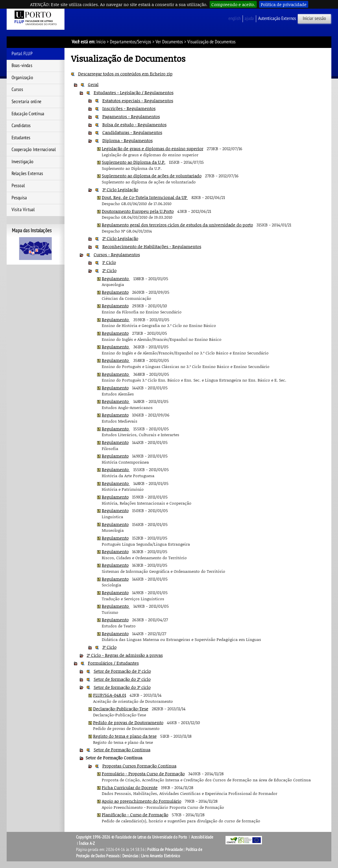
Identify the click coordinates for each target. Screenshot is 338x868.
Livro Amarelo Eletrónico (161, 856)
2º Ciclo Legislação (120, 238)
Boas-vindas (22, 66)
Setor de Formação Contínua (122, 750)
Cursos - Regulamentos (117, 254)
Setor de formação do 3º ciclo (122, 687)
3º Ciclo (109, 647)
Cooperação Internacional (34, 150)
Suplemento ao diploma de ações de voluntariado (152, 176)
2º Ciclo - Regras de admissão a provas (125, 655)
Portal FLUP (22, 54)
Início (101, 42)
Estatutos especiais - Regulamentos (138, 101)
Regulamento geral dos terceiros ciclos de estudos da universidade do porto (177, 225)
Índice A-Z (87, 843)
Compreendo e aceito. (233, 4)
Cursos (17, 90)
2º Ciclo (109, 270)
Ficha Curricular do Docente (130, 787)
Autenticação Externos (277, 18)
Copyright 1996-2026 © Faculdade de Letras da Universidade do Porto (132, 837)
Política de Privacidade (165, 850)
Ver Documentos (169, 42)
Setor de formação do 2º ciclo (122, 679)
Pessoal (18, 186)
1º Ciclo (109, 262)
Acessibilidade (202, 837)
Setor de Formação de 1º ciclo (122, 671)
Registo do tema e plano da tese (125, 736)
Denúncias (130, 856)
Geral (93, 84)
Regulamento (116, 278)
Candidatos (21, 126)
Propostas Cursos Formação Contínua (139, 766)
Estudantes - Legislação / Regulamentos (134, 92)
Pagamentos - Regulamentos (131, 116)
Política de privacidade (284, 4)
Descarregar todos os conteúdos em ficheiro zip (125, 74)
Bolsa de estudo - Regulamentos (134, 124)
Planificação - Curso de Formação (135, 815)
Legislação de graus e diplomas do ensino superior (153, 148)
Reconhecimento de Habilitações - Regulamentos (152, 246)
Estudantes (21, 138)
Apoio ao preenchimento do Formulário (142, 801)
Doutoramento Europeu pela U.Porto (138, 211)
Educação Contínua (28, 114)
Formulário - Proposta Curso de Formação (143, 774)
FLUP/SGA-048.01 (110, 695)
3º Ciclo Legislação (120, 189)
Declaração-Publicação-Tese (121, 709)
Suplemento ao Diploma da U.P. (134, 162)
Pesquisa (19, 198)
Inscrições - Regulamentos (129, 108)
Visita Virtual (23, 210)
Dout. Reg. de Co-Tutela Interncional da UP (145, 197)
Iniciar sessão (314, 18)
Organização (22, 78)
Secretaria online (26, 102)
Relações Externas (27, 174)
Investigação (22, 162)
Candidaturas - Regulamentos (132, 132)
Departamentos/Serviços (131, 42)
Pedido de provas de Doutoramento (128, 722)
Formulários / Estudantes (113, 663)
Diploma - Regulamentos (128, 140)
